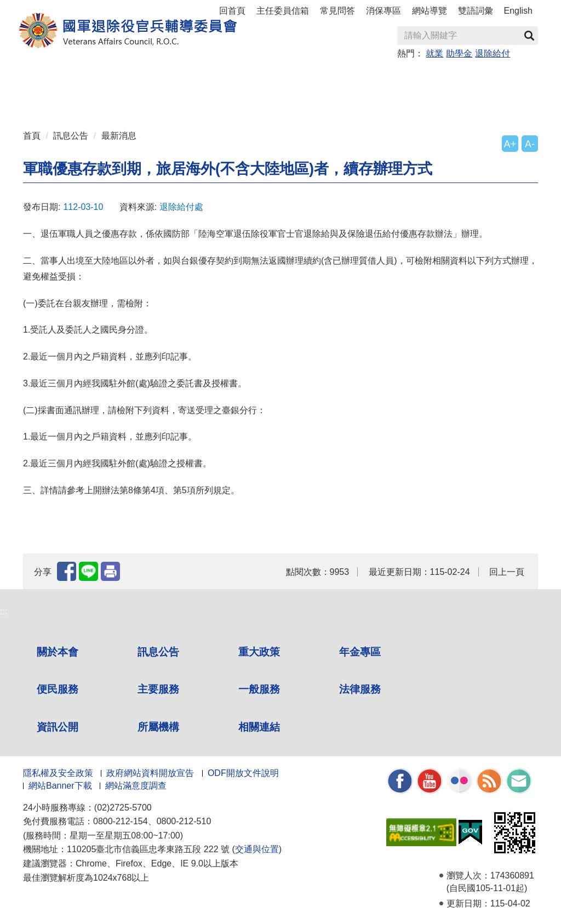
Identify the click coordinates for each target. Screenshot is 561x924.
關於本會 (58, 652)
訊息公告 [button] (110, 78)
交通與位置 (257, 849)
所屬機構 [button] (110, 99)
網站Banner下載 (60, 786)
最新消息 (119, 136)
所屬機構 (158, 727)
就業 (434, 53)
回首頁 (232, 11)
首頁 (32, 136)
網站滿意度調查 (136, 786)
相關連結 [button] (168, 99)
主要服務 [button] (342, 78)
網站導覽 (430, 11)
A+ (510, 144)
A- (530, 144)
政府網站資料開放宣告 (150, 773)
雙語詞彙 (476, 11)
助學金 (459, 53)
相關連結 (259, 727)
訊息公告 (71, 136)
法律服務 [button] (459, 78)
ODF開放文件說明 (243, 773)
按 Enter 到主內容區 (49, 7)
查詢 (529, 36)
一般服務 (259, 689)
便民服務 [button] (284, 78)
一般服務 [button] (400, 78)
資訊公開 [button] (52, 99)
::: (27, 73)
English (518, 11)
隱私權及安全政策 (58, 773)
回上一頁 (507, 572)
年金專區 (226, 78)
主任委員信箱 (283, 11)
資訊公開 (58, 727)
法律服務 (360, 689)
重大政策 (168, 78)
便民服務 (58, 689)
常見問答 (337, 11)
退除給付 (493, 53)
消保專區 (383, 11)
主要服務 (158, 689)
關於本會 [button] (52, 78)
